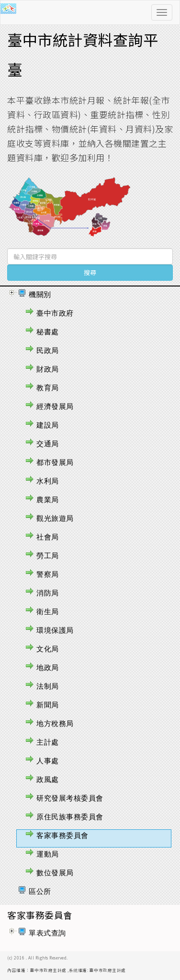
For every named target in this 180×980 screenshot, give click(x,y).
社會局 (48, 537)
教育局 (48, 388)
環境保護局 (55, 630)
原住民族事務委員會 (70, 817)
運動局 (48, 854)
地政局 (48, 667)
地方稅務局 (55, 723)
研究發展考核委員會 (70, 798)
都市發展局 (55, 462)
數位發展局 (55, 873)
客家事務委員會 (62, 835)
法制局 (48, 686)
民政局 (48, 350)
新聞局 (48, 705)
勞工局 (48, 556)
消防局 (48, 593)
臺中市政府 (55, 313)
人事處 (48, 761)
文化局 (48, 649)
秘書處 (48, 332)
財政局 (48, 369)
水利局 (48, 481)
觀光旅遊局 (55, 518)
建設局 (48, 425)
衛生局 (48, 611)
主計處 (48, 742)
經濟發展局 (55, 406)
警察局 (48, 574)
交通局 (48, 444)
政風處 (48, 779)
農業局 (48, 500)
